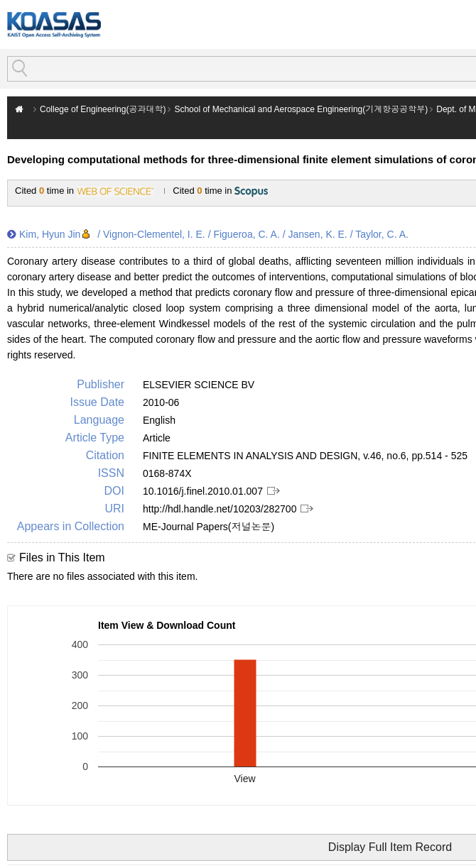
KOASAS (54, 24)
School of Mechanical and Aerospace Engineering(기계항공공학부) (301, 109)
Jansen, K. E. (317, 234)
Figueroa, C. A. (246, 234)
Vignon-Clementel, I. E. (154, 234)
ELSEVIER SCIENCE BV (199, 385)
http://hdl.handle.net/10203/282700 (220, 509)
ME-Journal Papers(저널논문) (209, 527)
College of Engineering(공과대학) (103, 109)
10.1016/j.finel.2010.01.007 (203, 491)
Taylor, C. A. (382, 234)
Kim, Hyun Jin (50, 234)
